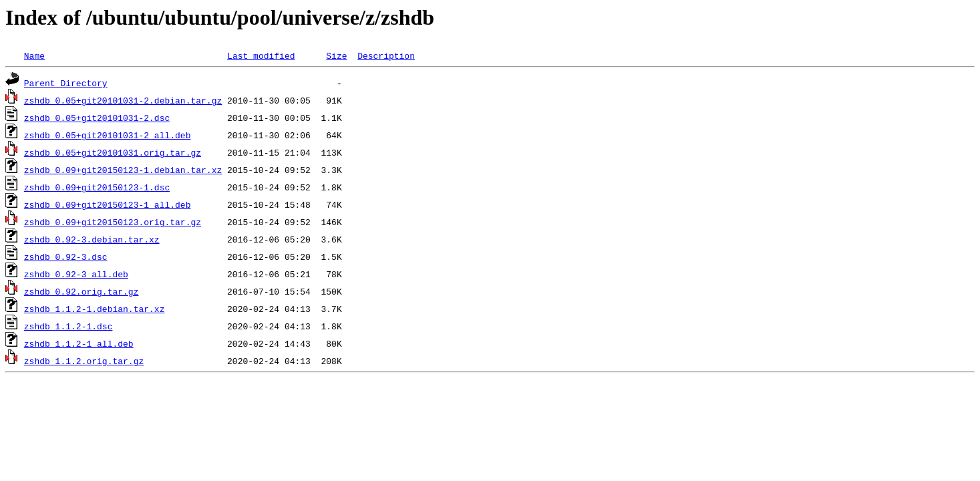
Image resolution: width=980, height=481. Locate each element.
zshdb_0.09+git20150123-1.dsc (97, 187)
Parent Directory (66, 83)
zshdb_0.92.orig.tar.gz (81, 291)
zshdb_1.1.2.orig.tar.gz (84, 361)
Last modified (261, 55)
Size (336, 55)
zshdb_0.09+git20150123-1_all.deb (108, 204)
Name (34, 55)
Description (386, 55)
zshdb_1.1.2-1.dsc (68, 326)
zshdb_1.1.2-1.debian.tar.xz (95, 309)
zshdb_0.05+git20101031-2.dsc (97, 118)
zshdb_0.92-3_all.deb (76, 274)
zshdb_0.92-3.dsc (66, 257)
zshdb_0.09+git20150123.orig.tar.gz (113, 222)
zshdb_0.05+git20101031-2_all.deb (108, 135)
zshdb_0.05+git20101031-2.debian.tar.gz (123, 100)
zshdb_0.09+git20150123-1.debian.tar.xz (123, 170)
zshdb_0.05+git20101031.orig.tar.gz (113, 152)
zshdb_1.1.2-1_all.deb (79, 343)
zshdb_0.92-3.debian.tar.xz (92, 239)
